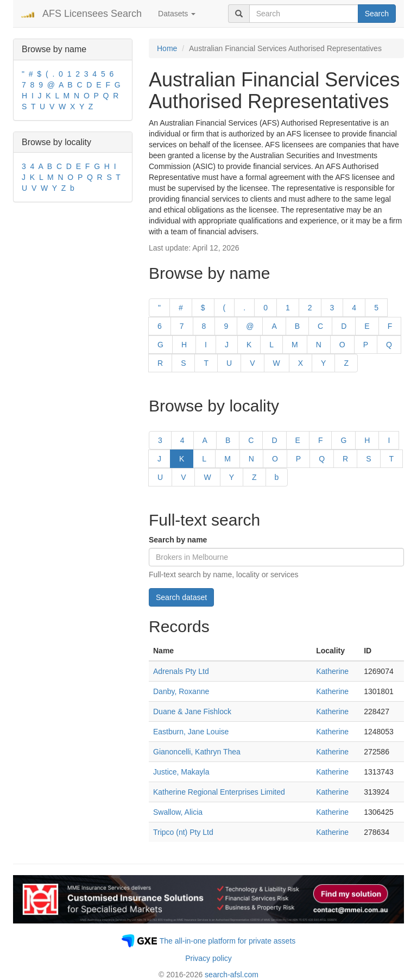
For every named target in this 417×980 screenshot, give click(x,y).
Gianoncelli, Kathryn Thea (197, 752)
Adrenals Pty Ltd (181, 671)
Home (167, 48)
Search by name (178, 540)
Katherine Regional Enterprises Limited (219, 792)
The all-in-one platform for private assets (228, 941)
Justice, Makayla (181, 772)
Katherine (332, 671)
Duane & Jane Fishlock (192, 711)
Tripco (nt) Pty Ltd (183, 832)
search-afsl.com (232, 975)
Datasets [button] (177, 14)
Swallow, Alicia (178, 812)
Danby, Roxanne (181, 691)
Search (377, 14)
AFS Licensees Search (92, 14)
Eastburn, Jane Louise (191, 732)
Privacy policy (208, 958)
